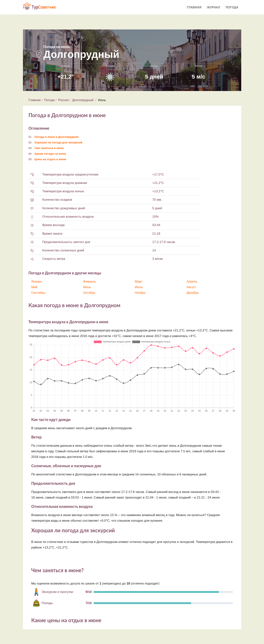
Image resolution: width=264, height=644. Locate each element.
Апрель (192, 282)
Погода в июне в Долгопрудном (56, 137)
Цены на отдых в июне (50, 159)
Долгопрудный (83, 100)
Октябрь (89, 293)
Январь (37, 282)
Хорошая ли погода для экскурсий (58, 142)
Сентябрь (38, 293)
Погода (232, 7)
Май (34, 287)
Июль (139, 287)
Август (191, 287)
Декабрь (193, 293)
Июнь (87, 287)
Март (139, 282)
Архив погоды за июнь (50, 154)
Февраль (89, 282)
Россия (63, 100)
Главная (194, 7)
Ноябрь (140, 293)
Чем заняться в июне (49, 148)
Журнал (213, 7)
